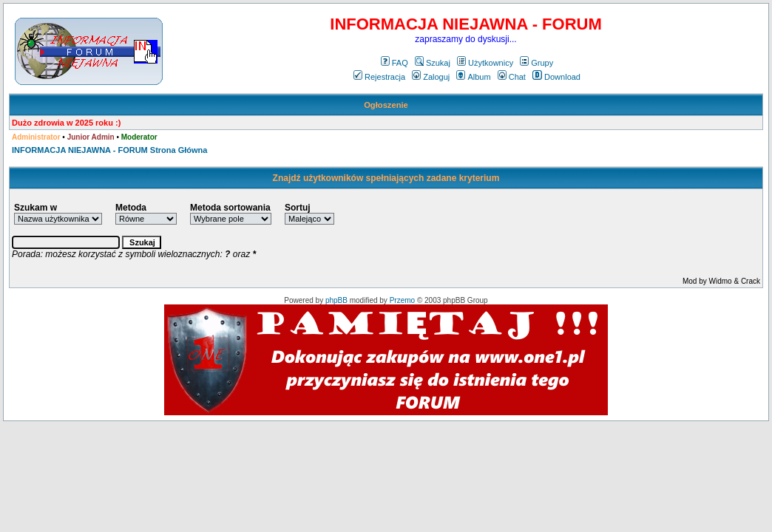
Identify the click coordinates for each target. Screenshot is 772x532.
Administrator (36, 137)
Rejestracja (379, 77)
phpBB (336, 300)
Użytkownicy (485, 63)
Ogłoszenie (386, 105)
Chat (512, 77)
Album (473, 77)
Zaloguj (431, 77)
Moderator (139, 137)
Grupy (536, 63)
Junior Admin (91, 137)
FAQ (395, 63)
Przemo (402, 300)
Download (556, 77)
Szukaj (433, 63)
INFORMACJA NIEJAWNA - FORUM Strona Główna (109, 150)
